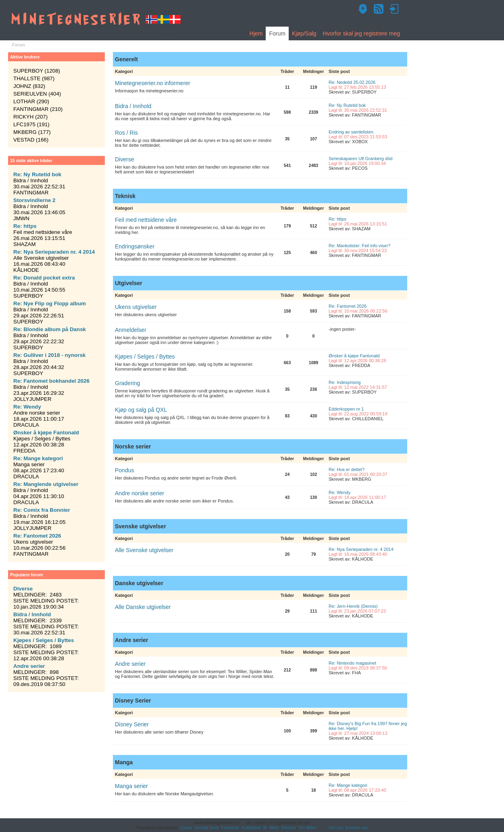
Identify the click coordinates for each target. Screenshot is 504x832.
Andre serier (130, 664)
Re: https (337, 219)
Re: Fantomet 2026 (348, 306)
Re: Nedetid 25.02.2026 (352, 82)
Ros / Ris (126, 133)
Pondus (124, 470)
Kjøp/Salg (304, 33)
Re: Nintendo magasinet (352, 663)
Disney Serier (132, 724)
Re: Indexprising (345, 382)
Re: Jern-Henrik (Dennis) (353, 606)
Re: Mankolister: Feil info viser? (359, 246)
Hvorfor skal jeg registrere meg (361, 33)
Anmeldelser (131, 330)
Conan (186, 828)
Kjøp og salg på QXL (141, 410)
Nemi (274, 828)
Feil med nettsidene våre (146, 220)
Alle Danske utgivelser (143, 607)
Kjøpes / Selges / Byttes (145, 357)
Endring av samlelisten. (352, 132)
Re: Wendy (339, 492)
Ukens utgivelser (136, 307)
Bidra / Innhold (133, 106)
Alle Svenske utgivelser (144, 550)
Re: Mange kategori (348, 785)
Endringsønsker (135, 246)
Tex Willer (308, 828)
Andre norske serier (140, 493)
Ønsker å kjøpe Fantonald (354, 356)
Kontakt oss (357, 828)
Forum (277, 33)
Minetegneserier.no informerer (153, 83)
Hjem (256, 33)
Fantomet (230, 828)
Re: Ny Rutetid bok (347, 105)
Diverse (124, 159)
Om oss (336, 828)
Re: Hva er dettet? (347, 469)
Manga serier (131, 786)
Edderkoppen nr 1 (346, 409)
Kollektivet (251, 828)
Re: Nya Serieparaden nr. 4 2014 (361, 549)
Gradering (127, 383)
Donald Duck (206, 828)
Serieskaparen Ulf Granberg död (360, 158)
